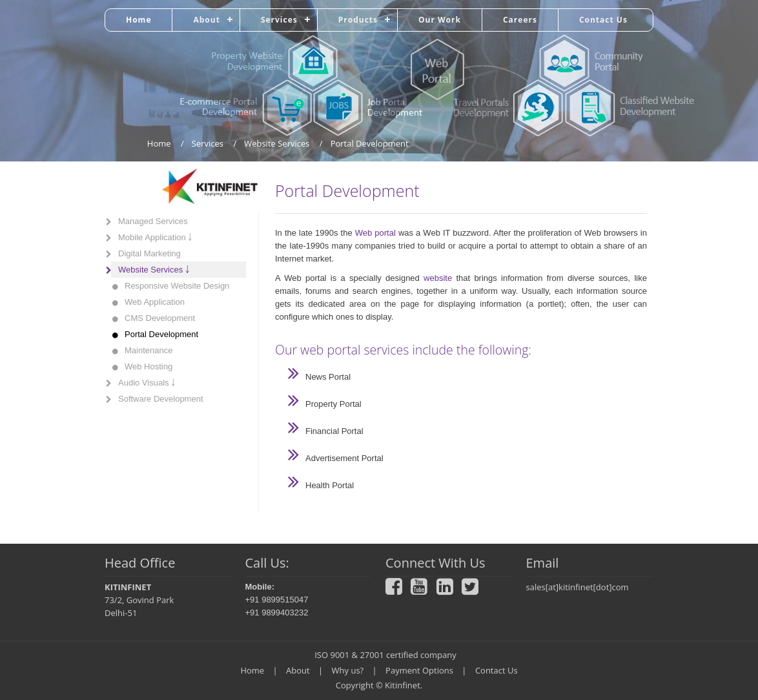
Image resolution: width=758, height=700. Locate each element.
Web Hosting (149, 366)
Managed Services (153, 221)
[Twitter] (473, 590)
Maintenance (149, 350)
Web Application (155, 302)
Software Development (161, 399)
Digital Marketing (149, 253)
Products (358, 20)
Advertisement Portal (344, 458)
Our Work (440, 20)
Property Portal (333, 404)
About (206, 20)
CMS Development (160, 318)
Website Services (277, 143)
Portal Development (161, 334)
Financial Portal (334, 431)
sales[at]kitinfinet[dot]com (578, 587)
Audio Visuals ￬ (147, 383)
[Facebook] (397, 590)
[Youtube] (422, 590)
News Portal (328, 377)
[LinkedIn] (448, 590)
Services (279, 20)
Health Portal (330, 485)
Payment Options (419, 670)
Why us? (348, 670)
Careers (520, 20)
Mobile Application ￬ (155, 237)
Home (138, 20)
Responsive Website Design (177, 286)
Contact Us (603, 20)
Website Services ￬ (154, 270)
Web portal (375, 233)
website (438, 278)
